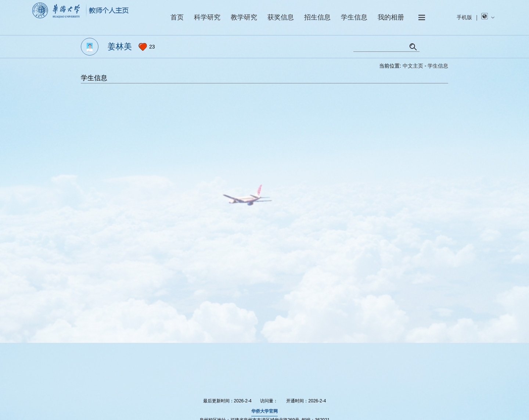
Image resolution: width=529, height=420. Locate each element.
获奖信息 (281, 17)
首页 (177, 17)
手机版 (464, 17)
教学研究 (244, 17)
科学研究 (207, 17)
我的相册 (391, 17)
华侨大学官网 (264, 411)
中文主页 (413, 66)
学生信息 (354, 17)
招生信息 (317, 17)
